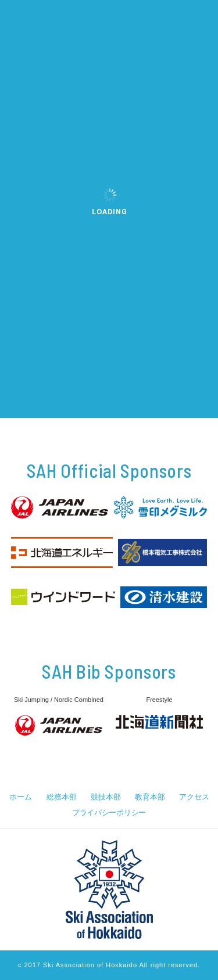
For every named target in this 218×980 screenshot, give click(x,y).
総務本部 (61, 797)
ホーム (20, 797)
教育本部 (150, 797)
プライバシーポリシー (109, 813)
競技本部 (106, 797)
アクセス (194, 797)
